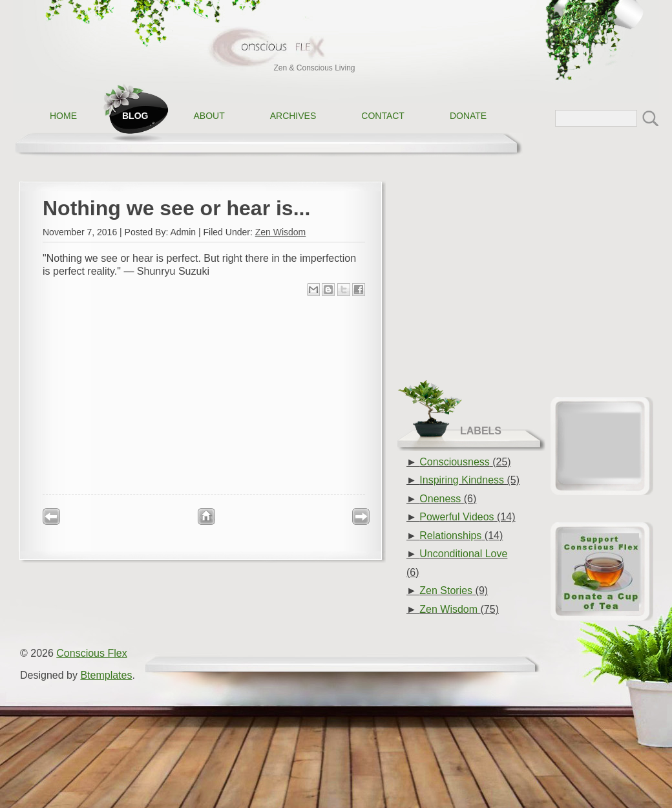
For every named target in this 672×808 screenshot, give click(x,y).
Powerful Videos (457, 517)
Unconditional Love (463, 554)
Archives (293, 116)
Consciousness (455, 462)
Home (63, 116)
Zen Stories (446, 590)
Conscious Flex (91, 653)
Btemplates (106, 675)
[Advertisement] (204, 394)
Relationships (450, 536)
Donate (468, 116)
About (209, 116)
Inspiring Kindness (462, 480)
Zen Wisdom (281, 232)
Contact (383, 116)
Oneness (440, 499)
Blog (135, 116)
